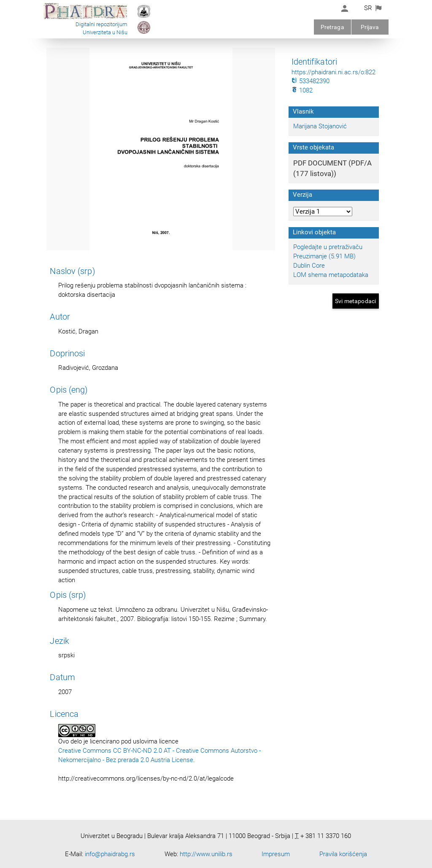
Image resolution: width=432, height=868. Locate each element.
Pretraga (332, 27)
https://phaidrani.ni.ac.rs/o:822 (333, 72)
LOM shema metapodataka (331, 275)
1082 (302, 90)
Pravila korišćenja (343, 854)
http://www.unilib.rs (206, 854)
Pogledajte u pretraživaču (328, 247)
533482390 (310, 81)
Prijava (370, 27)
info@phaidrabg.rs (110, 854)
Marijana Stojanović (320, 126)
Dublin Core (309, 266)
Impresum (276, 854)
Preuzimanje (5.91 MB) (324, 256)
